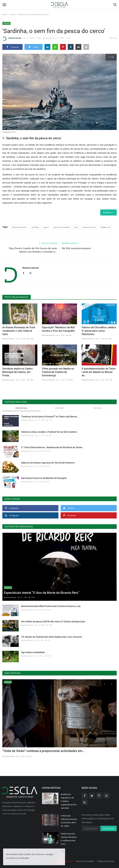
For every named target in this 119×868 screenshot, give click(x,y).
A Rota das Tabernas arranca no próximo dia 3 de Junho (69, 821)
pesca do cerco (89, 227)
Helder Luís (105, 227)
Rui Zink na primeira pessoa (76, 248)
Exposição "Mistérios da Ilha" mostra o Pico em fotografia (59, 329)
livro (76, 227)
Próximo (108, 212)
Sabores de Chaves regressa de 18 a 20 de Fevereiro (48, 463)
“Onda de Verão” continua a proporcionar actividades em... (43, 751)
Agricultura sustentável (33, 652)
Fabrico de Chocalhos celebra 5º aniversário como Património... (99, 331)
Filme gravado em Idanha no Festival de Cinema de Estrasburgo (58, 372)
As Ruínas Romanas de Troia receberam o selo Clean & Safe (19, 331)
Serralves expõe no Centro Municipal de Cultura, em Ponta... (18, 372)
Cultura (12, 14)
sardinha (35, 227)
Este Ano (98, 408)
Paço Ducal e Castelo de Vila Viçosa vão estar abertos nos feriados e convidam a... (33, 250)
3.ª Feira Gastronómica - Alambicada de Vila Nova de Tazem (52, 447)
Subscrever (109, 828)
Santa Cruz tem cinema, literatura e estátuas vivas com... (69, 839)
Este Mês (59, 408)
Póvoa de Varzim (19, 227)
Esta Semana (21, 408)
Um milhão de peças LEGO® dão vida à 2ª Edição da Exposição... (54, 622)
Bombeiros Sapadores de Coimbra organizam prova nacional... (69, 801)
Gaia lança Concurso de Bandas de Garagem (44, 478)
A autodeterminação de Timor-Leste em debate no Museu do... (99, 372)
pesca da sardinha (62, 227)
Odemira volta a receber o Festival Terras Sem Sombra (49, 432)
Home (5, 14)
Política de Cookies (106, 861)
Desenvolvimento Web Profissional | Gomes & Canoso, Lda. (51, 606)
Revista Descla (12, 39)
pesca (46, 227)
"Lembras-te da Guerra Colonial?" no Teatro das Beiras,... (50, 417)
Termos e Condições (85, 861)
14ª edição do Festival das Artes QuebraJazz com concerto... (52, 637)
